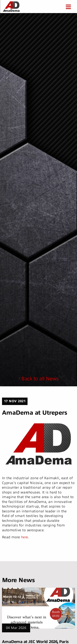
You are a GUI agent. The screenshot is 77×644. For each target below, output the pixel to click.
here (25, 537)
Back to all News (39, 379)
